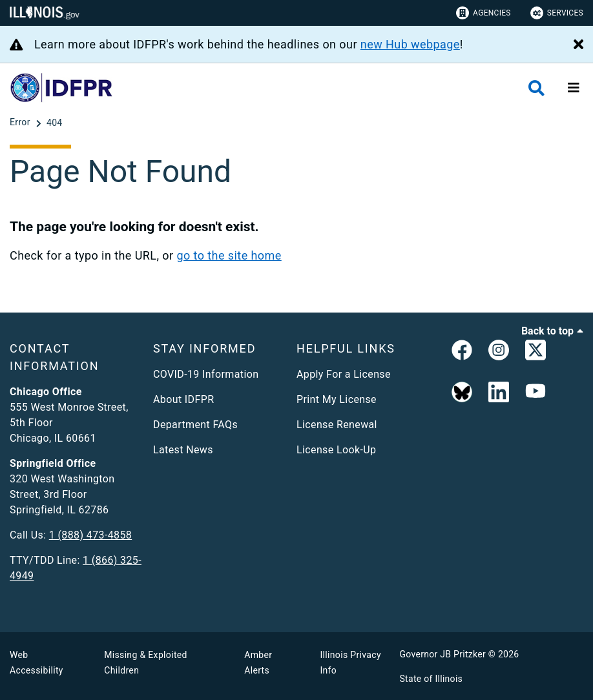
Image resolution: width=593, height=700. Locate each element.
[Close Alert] (578, 45)
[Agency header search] (536, 88)
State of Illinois (432, 679)
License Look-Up (336, 450)
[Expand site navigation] (574, 88)
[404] (55, 123)
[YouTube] (536, 393)
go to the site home (229, 255)
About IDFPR (183, 399)
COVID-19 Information (206, 374)
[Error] (21, 123)
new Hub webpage (410, 44)
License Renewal (337, 425)
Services (557, 13)
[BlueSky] (462, 393)
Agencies (484, 13)
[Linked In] (499, 393)
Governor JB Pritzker (443, 654)
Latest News (183, 450)
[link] (462, 353)
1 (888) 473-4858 (90, 535)
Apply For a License (344, 374)
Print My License (337, 399)
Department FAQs (195, 425)
